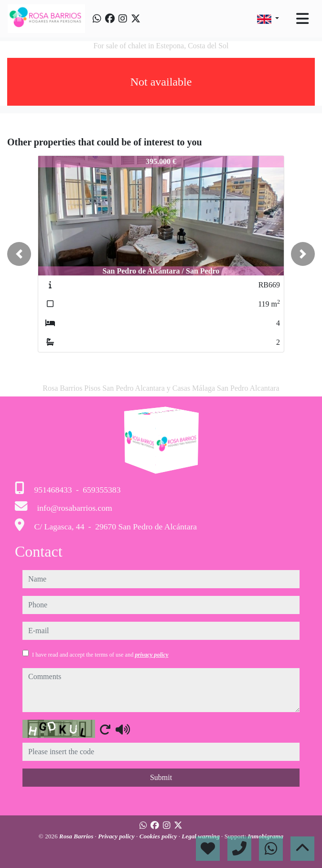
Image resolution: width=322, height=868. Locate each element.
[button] (19, 254)
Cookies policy (159, 836)
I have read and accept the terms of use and (100, 655)
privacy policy (151, 655)
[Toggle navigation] (302, 19)
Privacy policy (117, 836)
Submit (161, 777)
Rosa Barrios (77, 836)
